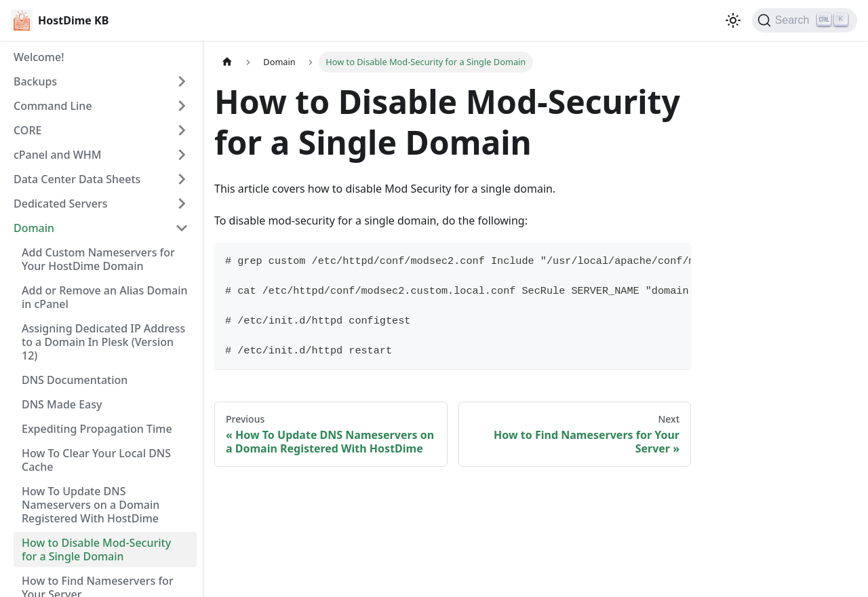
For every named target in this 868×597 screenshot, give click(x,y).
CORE (27, 130)
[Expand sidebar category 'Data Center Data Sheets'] (182, 179)
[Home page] (227, 62)
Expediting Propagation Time (97, 429)
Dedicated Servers (60, 204)
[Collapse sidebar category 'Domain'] (182, 228)
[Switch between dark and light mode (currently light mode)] (733, 20)
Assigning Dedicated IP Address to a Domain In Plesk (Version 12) (103, 342)
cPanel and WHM (57, 155)
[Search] (805, 20)
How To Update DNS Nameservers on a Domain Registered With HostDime (91, 505)
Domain (34, 228)
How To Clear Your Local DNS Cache (96, 460)
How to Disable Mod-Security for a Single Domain (96, 550)
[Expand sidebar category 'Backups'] (182, 81)
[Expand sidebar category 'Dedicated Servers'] (182, 204)
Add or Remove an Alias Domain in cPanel (105, 297)
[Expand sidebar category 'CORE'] (182, 130)
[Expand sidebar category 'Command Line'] (182, 106)
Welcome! (39, 57)
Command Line (53, 106)
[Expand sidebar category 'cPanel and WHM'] (182, 155)
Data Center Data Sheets (77, 179)
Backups (35, 81)
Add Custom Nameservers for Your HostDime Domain (98, 259)
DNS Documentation (75, 380)
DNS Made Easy (62, 404)
